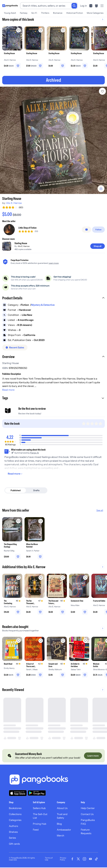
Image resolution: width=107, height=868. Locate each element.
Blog (59, 824)
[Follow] (98, 230)
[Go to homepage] (10, 6)
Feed (36, 830)
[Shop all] (98, 246)
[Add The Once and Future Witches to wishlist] (63, 578)
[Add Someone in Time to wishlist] (85, 578)
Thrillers (45, 13)
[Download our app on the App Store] (18, 793)
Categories (15, 821)
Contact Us (87, 815)
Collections (15, 815)
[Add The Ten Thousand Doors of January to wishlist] (41, 578)
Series (12, 838)
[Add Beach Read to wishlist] (18, 641)
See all (100, 510)
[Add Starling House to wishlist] (102, 91)
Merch (61, 836)
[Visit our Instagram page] (84, 859)
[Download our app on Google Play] (37, 794)
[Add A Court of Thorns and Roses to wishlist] (41, 641)
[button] (53, 298)
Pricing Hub (40, 824)
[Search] (74, 6)
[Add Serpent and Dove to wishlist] (63, 641)
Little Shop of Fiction (27, 228)
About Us (62, 809)
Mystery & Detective (43, 305)
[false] (87, 230)
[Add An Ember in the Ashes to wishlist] (85, 641)
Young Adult (10, 13)
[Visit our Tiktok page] (96, 859)
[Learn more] (93, 756)
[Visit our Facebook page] (72, 859)
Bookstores (15, 809)
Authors (13, 826)
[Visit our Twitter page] (78, 859)
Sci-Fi (34, 13)
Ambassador (64, 830)
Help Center (88, 809)
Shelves (13, 832)
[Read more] (15, 474)
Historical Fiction (75, 13)
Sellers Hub (39, 809)
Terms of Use (49, 859)
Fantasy (24, 13)
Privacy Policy (63, 859)
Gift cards (14, 844)
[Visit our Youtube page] (90, 859)
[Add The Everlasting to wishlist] (18, 578)
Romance (58, 13)
